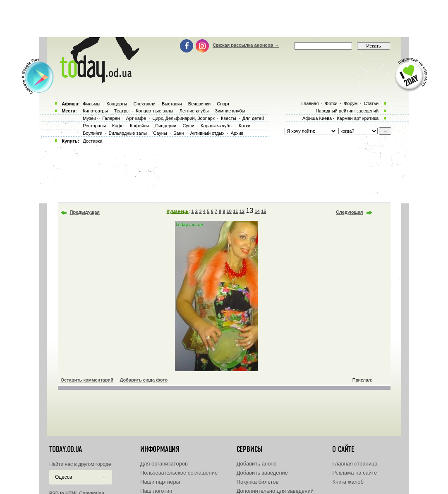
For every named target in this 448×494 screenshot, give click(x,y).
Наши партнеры (160, 482)
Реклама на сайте (355, 473)
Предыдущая (85, 212)
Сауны (160, 133)
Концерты (117, 104)
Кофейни (139, 126)
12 (242, 211)
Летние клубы (194, 111)
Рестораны (94, 126)
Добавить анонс (256, 464)
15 (264, 211)
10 (229, 211)
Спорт (223, 104)
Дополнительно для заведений (275, 491)
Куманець (178, 211)
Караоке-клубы (217, 126)
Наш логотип (156, 491)
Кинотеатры (95, 111)
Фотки (331, 103)
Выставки (172, 104)
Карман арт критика (358, 118)
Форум (351, 103)
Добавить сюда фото (144, 380)
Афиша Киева (317, 118)
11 (235, 211)
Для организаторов (164, 464)
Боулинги (92, 133)
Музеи (89, 118)
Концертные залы (154, 111)
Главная (310, 103)
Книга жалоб (348, 482)
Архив (237, 133)
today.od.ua (66, 449)
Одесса (63, 477)
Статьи (371, 103)
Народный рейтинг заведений (347, 111)
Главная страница (355, 464)
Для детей (253, 118)
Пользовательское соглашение (179, 473)
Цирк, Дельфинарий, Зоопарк (183, 118)
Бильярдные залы (128, 133)
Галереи (111, 118)
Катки (244, 126)
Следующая (349, 212)
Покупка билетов (258, 482)
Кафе (118, 126)
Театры (122, 111)
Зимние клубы (230, 111)
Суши (188, 126)
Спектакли (144, 104)
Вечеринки (199, 104)
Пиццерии (166, 126)
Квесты (229, 118)
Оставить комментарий (87, 380)
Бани (179, 133)
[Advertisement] (224, 19)
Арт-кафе (136, 118)
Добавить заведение (262, 473)
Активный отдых (207, 133)
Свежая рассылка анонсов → (246, 45)
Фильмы (91, 104)
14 (257, 211)
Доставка (92, 141)
